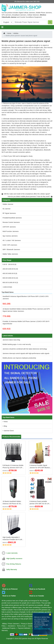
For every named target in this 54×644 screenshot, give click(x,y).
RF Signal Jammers (9, 213)
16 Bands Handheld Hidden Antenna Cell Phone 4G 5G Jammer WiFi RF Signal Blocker (13, 503)
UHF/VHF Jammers (9, 227)
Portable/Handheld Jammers (12, 218)
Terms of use (21, 626)
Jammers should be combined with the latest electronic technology (25, 349)
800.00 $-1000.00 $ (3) (10, 282)
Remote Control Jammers (11, 222)
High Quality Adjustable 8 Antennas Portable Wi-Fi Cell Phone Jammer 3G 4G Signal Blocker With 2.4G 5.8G (12, 539)
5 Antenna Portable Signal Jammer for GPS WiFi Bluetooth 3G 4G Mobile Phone (40, 467)
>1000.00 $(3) (7, 287)
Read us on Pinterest (10, 589)
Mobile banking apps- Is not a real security (17, 344)
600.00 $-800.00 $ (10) (10, 278)
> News (5, 422)
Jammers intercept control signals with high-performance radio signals (26, 353)
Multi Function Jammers (11, 231)
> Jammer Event (8, 431)
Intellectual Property (9, 628)
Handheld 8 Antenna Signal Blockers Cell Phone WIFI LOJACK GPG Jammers (26, 298)
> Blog (5, 426)
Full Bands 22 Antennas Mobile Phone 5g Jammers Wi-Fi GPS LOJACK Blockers (13, 467)
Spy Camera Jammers (10, 236)
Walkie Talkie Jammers (10, 254)
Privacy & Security (27, 624)
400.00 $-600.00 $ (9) (10, 273)
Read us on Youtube (37, 596)
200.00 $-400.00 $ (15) (10, 269)
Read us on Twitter (9, 596)
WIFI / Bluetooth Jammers (11, 249)
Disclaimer (11, 626)
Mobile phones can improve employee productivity (19, 358)
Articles (16, 33)
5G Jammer (7, 209)
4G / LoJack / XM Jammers (12, 240)
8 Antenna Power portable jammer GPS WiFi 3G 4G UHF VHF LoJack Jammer (40, 503)
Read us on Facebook (37, 589)
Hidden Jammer (8, 204)
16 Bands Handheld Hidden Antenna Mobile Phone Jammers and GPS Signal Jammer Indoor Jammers (26, 310)
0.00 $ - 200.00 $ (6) (9, 264)
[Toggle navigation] (2, 27)
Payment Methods (24, 628)
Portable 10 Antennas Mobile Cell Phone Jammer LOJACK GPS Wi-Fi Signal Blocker (26, 323)
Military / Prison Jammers (11, 624)
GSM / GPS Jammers (10, 245)
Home (9, 33)
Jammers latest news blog (11, 340)
